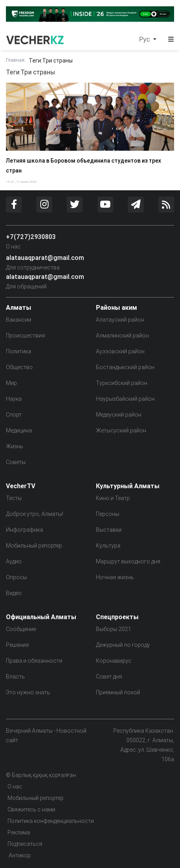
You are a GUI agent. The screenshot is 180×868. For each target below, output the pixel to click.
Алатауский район (120, 320)
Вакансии (19, 320)
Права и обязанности (34, 661)
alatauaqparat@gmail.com (45, 258)
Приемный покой (118, 692)
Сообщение (21, 629)
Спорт (14, 415)
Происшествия (25, 335)
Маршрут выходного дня (128, 561)
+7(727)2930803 (31, 237)
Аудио (14, 561)
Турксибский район (122, 383)
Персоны (108, 514)
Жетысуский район (121, 430)
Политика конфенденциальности (51, 821)
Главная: (16, 60)
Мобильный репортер (34, 546)
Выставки (109, 530)
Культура (108, 546)
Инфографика (24, 530)
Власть (15, 677)
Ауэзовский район (120, 351)
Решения (17, 645)
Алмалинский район (122, 335)
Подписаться (25, 844)
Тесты (14, 498)
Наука (14, 399)
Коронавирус (114, 661)
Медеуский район (119, 415)
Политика (19, 351)
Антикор (19, 855)
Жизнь (15, 446)
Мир (11, 383)
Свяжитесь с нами (31, 809)
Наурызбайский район (125, 399)
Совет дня (109, 677)
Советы (16, 462)
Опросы (16, 577)
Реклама (19, 832)
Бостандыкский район (125, 367)
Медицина (19, 430)
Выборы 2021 (113, 629)
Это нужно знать (28, 692)
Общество (19, 367)
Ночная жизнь (115, 577)
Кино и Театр (113, 498)
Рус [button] (145, 39)
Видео (14, 593)
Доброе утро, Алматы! (35, 514)
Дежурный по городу (123, 645)
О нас (13, 246)
